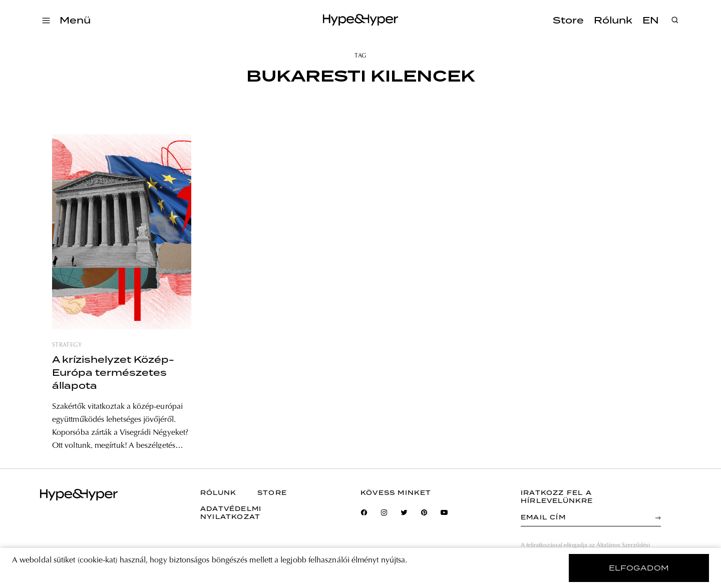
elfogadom (639, 568)
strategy (67, 345)
